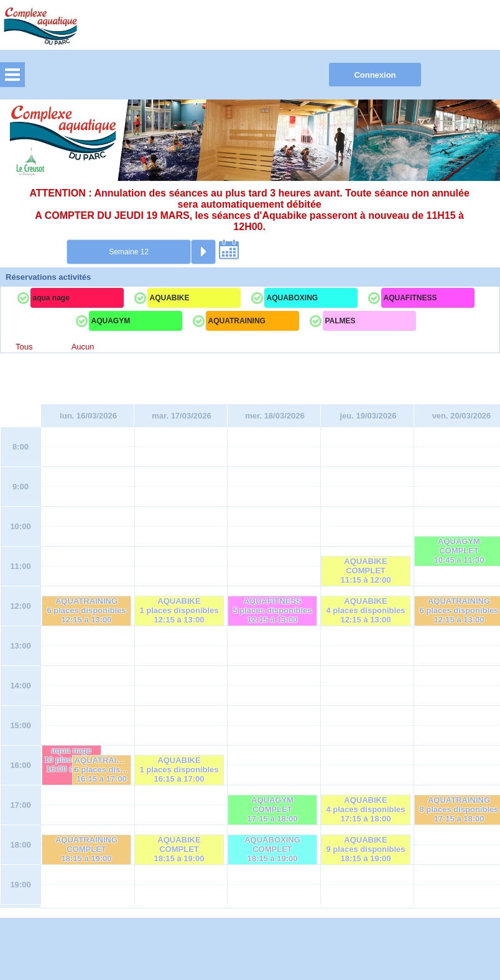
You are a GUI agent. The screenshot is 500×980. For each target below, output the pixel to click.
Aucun (83, 347)
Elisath (243, 939)
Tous (24, 347)
